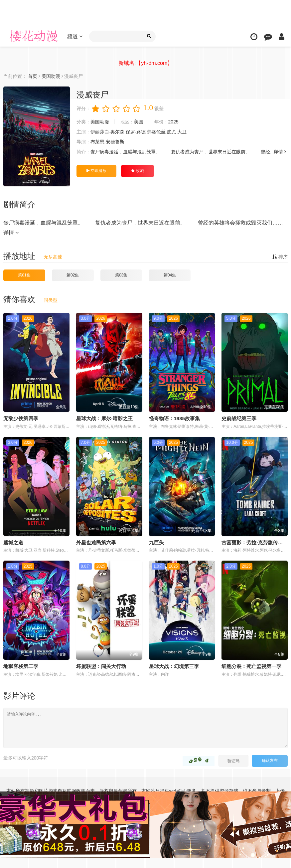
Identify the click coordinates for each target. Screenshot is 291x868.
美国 (139, 122)
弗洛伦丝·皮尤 (162, 132)
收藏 (137, 171)
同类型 (51, 300)
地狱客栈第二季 (21, 666)
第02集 (73, 275)
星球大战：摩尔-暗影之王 (104, 418)
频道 (75, 36)
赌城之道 (13, 542)
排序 (280, 257)
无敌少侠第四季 (21, 418)
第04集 (170, 275)
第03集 (121, 275)
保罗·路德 (136, 132)
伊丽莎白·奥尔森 (107, 132)
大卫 (182, 132)
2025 (173, 122)
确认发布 (270, 761)
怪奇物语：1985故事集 (174, 418)
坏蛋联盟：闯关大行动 (101, 666)
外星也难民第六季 (96, 542)
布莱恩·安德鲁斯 (107, 142)
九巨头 (156, 542)
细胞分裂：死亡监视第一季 (251, 666)
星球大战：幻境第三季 (174, 666)
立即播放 (96, 171)
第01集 (24, 275)
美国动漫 (100, 122)
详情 (280, 152)
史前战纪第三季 (239, 418)
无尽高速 (53, 257)
